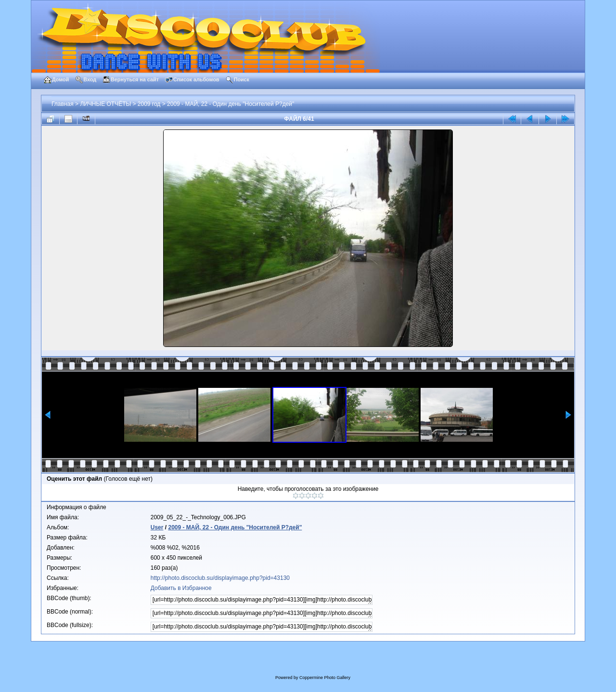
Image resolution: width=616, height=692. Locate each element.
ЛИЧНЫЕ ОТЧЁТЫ (105, 104)
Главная (63, 104)
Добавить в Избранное (181, 588)
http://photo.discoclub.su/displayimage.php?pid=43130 (220, 578)
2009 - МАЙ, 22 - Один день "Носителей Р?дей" (231, 104)
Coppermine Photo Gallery (325, 678)
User (157, 527)
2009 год (149, 104)
